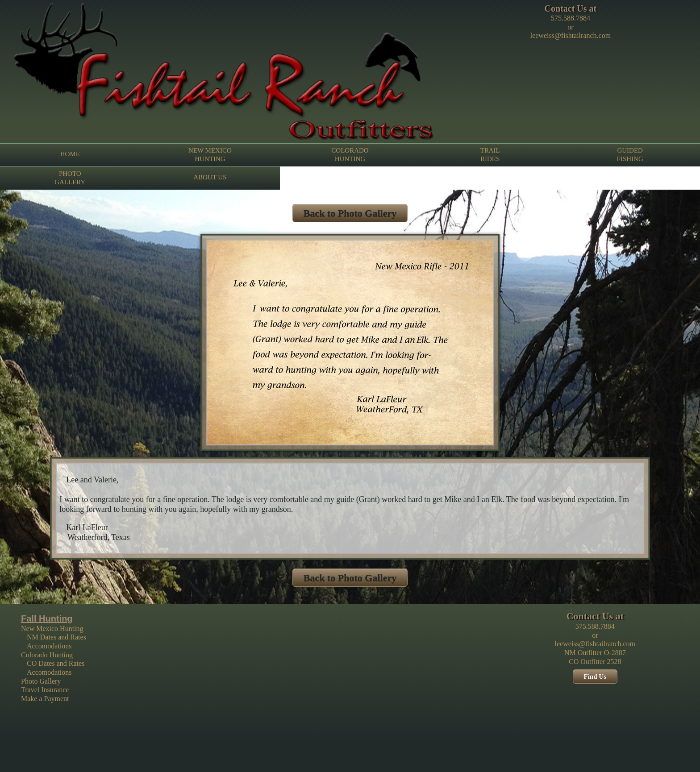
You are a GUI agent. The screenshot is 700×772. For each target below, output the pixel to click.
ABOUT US (210, 177)
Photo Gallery (41, 681)
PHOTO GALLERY (70, 178)
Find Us (595, 677)
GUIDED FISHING (630, 154)
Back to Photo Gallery (350, 213)
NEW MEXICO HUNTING (210, 154)
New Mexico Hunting (52, 629)
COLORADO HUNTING (350, 154)
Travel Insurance (45, 690)
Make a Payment (45, 699)
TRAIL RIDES (490, 154)
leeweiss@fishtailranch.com (571, 35)
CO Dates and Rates (56, 663)
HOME (70, 154)
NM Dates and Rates (56, 637)
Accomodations (49, 646)
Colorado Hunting (47, 655)
